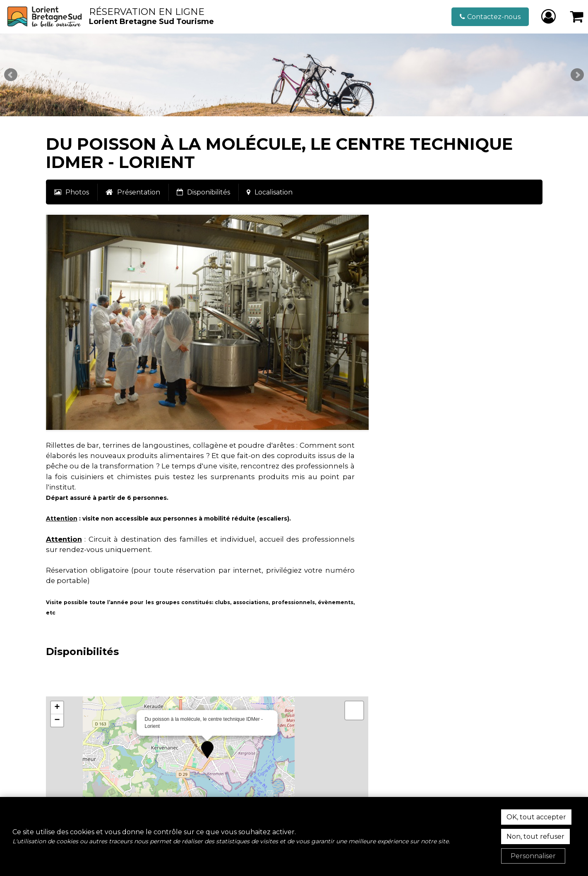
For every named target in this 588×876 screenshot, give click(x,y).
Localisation (274, 192)
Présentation (139, 192)
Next (577, 75)
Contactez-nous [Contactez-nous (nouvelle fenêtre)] (494, 17)
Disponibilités (209, 192)
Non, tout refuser (535, 836)
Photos (77, 192)
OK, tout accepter (536, 817)
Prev (11, 75)
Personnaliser (533, 856)
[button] (577, 17)
